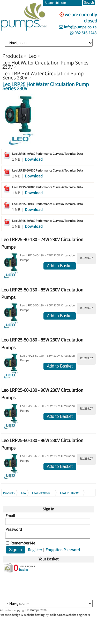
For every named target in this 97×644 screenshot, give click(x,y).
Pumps (35, 610)
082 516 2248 (83, 33)
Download (34, 159)
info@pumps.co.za (78, 27)
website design (10, 615)
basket (24, 570)
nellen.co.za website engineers (70, 615)
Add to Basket (60, 266)
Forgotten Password (63, 550)
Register (35, 550)
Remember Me (23, 543)
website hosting (34, 615)
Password (14, 529)
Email (10, 516)
